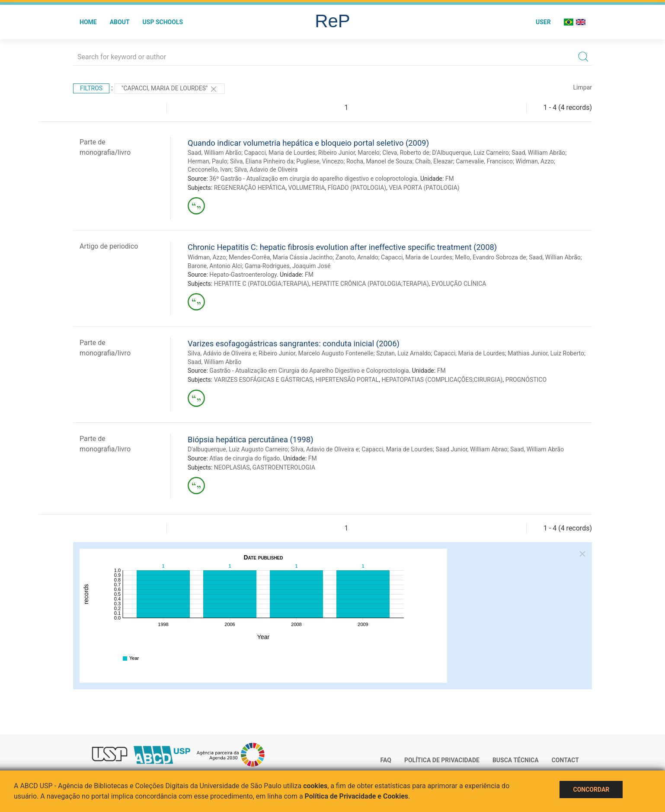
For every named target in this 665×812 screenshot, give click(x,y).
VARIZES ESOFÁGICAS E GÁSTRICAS (264, 380)
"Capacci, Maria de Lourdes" (170, 89)
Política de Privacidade (442, 760)
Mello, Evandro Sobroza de (490, 257)
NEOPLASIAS (232, 467)
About (120, 22)
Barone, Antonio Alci (215, 266)
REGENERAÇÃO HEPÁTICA (250, 188)
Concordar (591, 790)
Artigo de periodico (109, 246)
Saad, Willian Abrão (555, 257)
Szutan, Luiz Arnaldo (403, 353)
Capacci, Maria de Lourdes (280, 153)
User (543, 22)
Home (88, 22)
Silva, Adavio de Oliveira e (325, 449)
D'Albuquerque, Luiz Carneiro (470, 153)
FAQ (386, 760)
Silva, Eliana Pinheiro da (262, 161)
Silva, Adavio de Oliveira (266, 169)
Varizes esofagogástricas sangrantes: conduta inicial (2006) (294, 344)
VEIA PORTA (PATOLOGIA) (424, 188)
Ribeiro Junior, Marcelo (349, 153)
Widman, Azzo (535, 161)
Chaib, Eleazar (434, 161)
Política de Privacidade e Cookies (357, 796)
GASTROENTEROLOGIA (284, 467)
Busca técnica (516, 760)
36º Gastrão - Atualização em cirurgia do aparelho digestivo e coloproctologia (313, 179)
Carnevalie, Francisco (484, 161)
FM (450, 179)
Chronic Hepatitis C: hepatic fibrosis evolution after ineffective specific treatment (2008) (342, 247)
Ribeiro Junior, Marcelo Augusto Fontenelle (316, 353)
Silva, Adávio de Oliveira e (222, 353)
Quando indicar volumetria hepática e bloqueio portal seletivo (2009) (308, 143)
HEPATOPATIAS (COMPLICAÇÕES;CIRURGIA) (442, 380)
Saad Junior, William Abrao (471, 449)
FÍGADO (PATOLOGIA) (357, 188)
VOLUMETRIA (306, 188)
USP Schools (163, 22)
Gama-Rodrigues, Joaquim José (288, 266)
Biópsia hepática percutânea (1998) (251, 440)
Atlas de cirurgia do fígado (245, 458)
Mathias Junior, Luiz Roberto (546, 353)
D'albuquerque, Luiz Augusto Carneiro (238, 449)
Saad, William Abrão (214, 153)
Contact (565, 760)
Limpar (583, 87)
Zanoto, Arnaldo (357, 257)
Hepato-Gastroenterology (243, 275)
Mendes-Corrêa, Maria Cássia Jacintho (281, 257)
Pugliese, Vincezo (320, 161)
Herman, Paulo (208, 161)
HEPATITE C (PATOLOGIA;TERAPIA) (262, 284)
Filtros (91, 88)
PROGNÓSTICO (526, 380)
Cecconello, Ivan (209, 169)
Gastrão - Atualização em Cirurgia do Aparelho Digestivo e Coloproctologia (309, 371)
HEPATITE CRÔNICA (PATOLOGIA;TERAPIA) (370, 284)
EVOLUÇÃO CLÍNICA (459, 284)
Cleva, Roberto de (406, 153)
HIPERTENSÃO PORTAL (347, 380)
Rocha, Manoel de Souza (379, 161)
